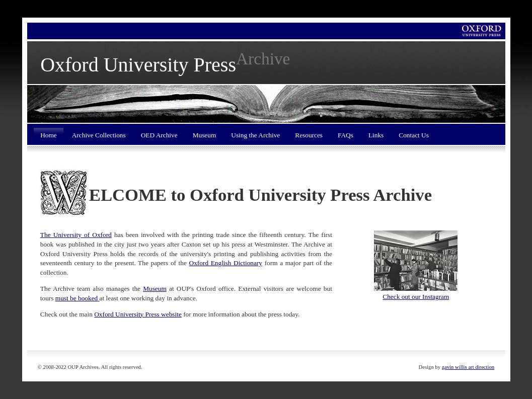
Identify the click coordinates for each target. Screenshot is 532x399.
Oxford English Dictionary (226, 263)
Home (49, 135)
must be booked (78, 298)
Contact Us (414, 135)
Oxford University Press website (138, 314)
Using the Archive (255, 135)
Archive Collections (99, 135)
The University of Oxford (76, 235)
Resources (309, 135)
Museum (205, 135)
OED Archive (159, 135)
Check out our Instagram (416, 297)
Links (376, 135)
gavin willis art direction (468, 367)
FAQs (346, 135)
